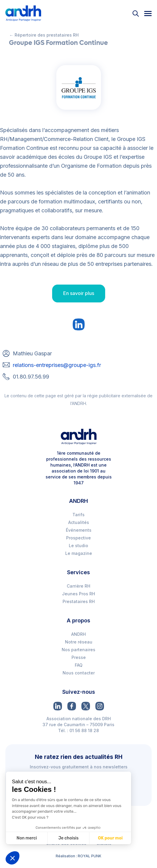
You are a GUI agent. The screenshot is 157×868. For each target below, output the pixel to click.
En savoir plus (79, 293)
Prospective (78, 538)
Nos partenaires (78, 650)
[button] (13, 858)
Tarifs (78, 515)
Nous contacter (79, 673)
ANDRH (78, 634)
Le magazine (79, 553)
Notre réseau (79, 642)
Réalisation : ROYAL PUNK (78, 856)
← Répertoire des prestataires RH (44, 35)
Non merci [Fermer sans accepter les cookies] (27, 838)
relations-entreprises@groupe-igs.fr (57, 365)
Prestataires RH (79, 601)
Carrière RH (78, 586)
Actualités (79, 522)
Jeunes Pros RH (78, 594)
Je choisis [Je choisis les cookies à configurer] (69, 838)
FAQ (79, 665)
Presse (79, 657)
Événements (79, 530)
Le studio (78, 546)
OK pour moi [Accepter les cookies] (110, 838)
